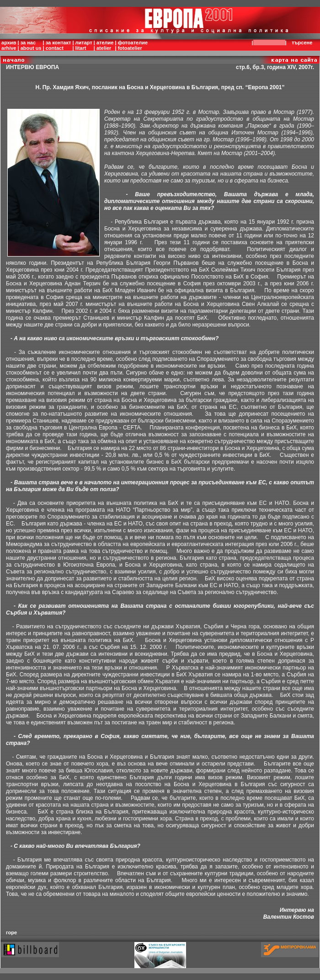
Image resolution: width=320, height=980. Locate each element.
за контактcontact (59, 45)
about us (31, 48)
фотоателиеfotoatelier (133, 45)
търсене (304, 43)
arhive (9, 48)
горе (11, 932)
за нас (28, 43)
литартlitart (84, 45)
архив (9, 43)
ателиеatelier (105, 45)
